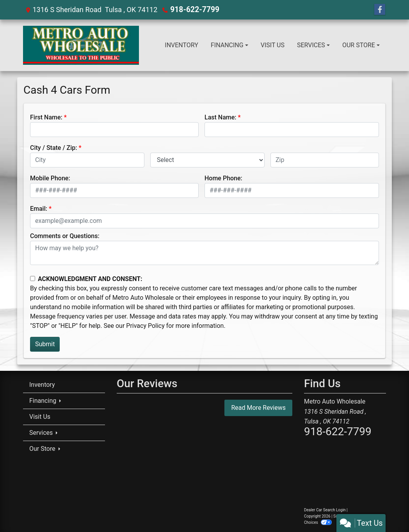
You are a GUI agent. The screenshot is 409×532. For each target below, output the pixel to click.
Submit (45, 344)
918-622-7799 (193, 10)
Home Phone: (223, 178)
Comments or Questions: (65, 236)
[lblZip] (325, 160)
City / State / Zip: (54, 148)
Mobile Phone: (50, 178)
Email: (39, 209)
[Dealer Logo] (81, 45)
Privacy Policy (145, 326)
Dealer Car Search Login (325, 510)
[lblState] (207, 160)
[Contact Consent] (33, 278)
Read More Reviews (258, 408)
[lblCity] (87, 160)
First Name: (46, 117)
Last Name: (221, 117)
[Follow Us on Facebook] (380, 10)
